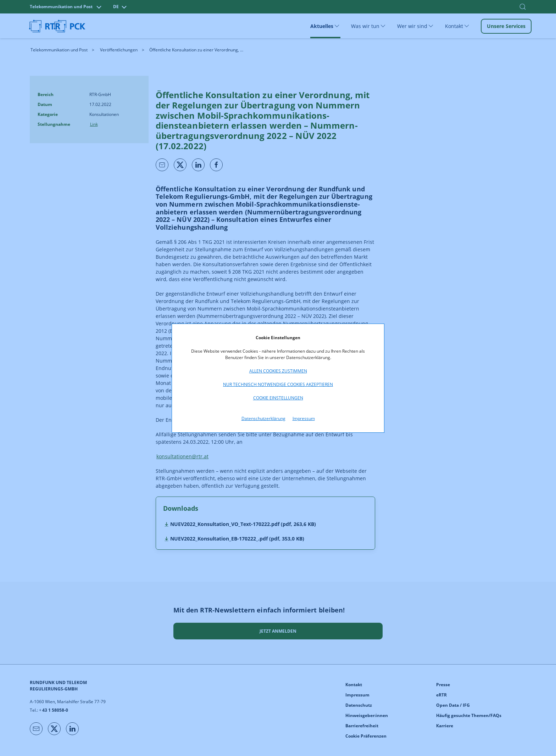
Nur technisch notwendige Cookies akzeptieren (278, 384)
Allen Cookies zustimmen (278, 371)
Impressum (304, 418)
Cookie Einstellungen (278, 398)
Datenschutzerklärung (263, 418)
